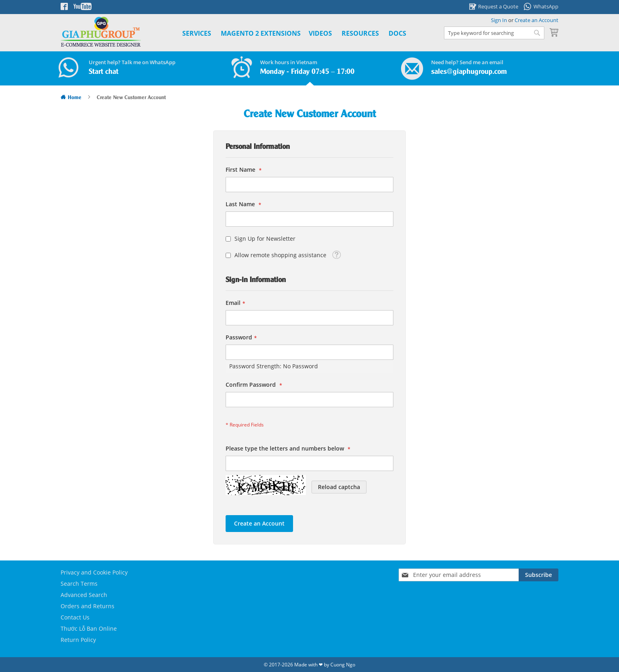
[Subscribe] (539, 575)
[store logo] (101, 32)
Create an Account (537, 20)
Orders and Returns (88, 606)
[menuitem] (261, 33)
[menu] (285, 33)
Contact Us (75, 617)
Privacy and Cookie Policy (94, 572)
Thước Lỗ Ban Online (89, 628)
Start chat (104, 72)
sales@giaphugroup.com (469, 72)
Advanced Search (84, 595)
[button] (336, 254)
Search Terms (79, 584)
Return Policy (78, 640)
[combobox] (494, 33)
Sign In (499, 20)
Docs (397, 33)
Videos (320, 33)
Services (197, 33)
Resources (360, 33)
